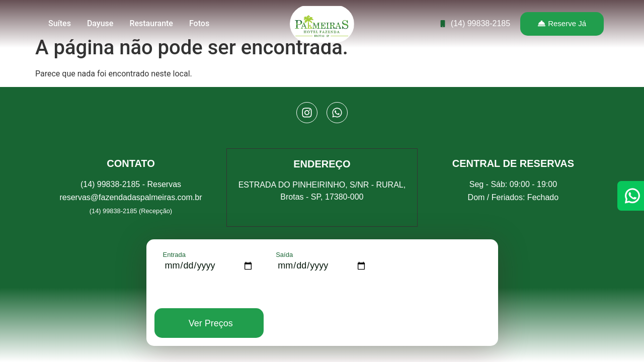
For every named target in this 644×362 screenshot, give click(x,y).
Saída (284, 255)
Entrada (175, 255)
